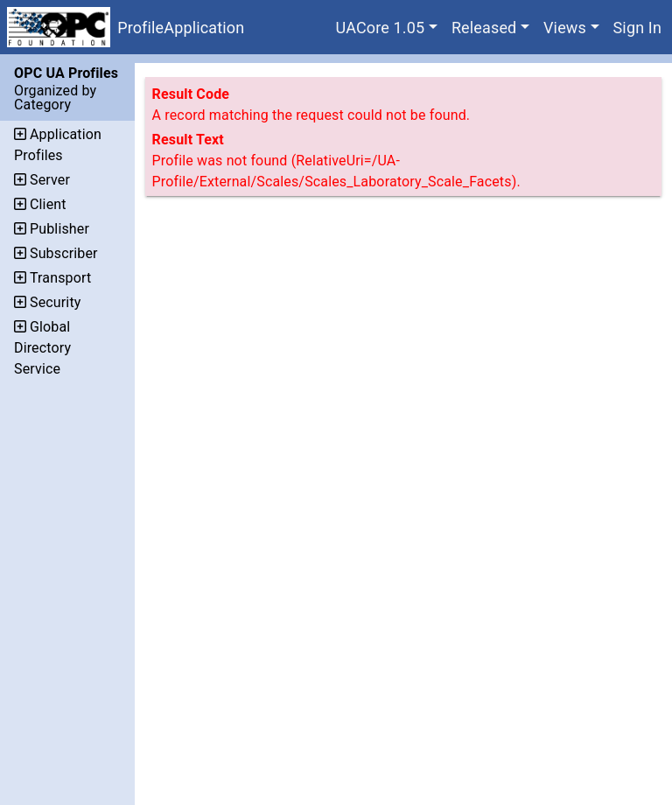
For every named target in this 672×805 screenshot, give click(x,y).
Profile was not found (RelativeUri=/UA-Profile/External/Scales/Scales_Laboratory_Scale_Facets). (336, 171)
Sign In (637, 28)
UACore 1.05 (381, 28)
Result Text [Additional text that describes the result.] (188, 140)
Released (484, 28)
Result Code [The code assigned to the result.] (191, 94)
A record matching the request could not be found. (311, 115)
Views (565, 28)
